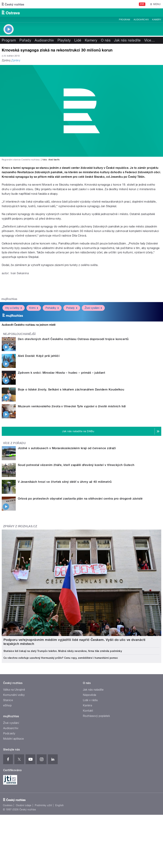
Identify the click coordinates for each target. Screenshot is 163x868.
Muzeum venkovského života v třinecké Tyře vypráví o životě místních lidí (72, 406)
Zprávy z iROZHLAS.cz (20, 526)
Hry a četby (14, 308)
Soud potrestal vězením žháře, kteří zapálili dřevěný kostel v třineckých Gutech (76, 465)
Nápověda (90, 695)
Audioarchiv (141, 20)
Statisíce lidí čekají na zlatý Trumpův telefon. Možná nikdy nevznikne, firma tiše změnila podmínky (63, 651)
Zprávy (16, 60)
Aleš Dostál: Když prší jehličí (39, 356)
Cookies (8, 805)
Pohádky (52, 308)
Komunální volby (14, 695)
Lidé (78, 40)
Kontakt (88, 711)
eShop (7, 705)
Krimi (34, 308)
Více (150, 40)
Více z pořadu (14, 443)
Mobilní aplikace (14, 739)
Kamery (157, 20)
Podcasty (9, 733)
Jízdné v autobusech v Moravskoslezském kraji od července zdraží (67, 448)
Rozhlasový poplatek (96, 716)
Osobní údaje (24, 805)
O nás (106, 40)
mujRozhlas (9, 299)
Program (124, 20)
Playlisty (64, 40)
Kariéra (87, 705)
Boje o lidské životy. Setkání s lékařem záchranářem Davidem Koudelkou (71, 389)
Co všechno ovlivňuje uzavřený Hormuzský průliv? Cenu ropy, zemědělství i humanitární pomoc (61, 658)
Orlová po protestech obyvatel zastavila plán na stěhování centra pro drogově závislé (80, 499)
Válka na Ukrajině (14, 690)
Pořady (25, 40)
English (59, 805)
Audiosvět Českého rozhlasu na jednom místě (29, 325)
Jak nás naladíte (127, 40)
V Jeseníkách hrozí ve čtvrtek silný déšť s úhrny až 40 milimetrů (65, 482)
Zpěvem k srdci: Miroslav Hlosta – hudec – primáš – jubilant (61, 373)
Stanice (8, 700)
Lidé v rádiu (90, 700)
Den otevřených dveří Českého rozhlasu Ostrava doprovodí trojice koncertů (73, 339)
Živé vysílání (93, 308)
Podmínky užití (43, 805)
